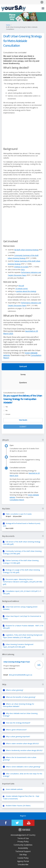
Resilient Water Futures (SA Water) (18, 806)
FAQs (23, 270)
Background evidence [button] (23, 601)
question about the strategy (26, 291)
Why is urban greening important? (18, 737)
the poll (21, 286)
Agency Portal (23, 861)
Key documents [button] (23, 536)
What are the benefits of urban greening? (21, 697)
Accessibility (23, 848)
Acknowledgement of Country (23, 835)
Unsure (8, 414)
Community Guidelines (23, 845)
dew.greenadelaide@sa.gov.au (21, 675)
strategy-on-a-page (21, 267)
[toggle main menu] (43, 8)
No (7, 411)
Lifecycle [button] (23, 440)
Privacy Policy (23, 842)
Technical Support (23, 851)
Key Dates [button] (23, 509)
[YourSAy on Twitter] (17, 823)
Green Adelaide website (14, 789)
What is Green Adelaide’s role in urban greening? (23, 767)
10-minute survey (22, 289)
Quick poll (23, 367)
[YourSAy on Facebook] (6, 823)
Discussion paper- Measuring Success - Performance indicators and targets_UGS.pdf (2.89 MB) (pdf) (23, 582)
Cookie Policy (23, 858)
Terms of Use (23, 838)
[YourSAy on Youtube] (29, 823)
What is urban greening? (15, 690)
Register (23, 816)
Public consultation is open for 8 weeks (19, 514)
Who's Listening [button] (23, 654)
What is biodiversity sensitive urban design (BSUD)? (24, 750)
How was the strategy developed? (18, 723)
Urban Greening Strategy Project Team (17, 662)
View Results (23, 420)
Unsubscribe (23, 864)
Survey (23, 375)
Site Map (23, 855)
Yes (7, 407)
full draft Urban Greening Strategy (26, 250)
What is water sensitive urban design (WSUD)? (22, 744)
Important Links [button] (23, 784)
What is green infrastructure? (16, 730)
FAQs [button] (23, 685)
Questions (23, 383)
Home (8, 25)
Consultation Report (17, 500)
